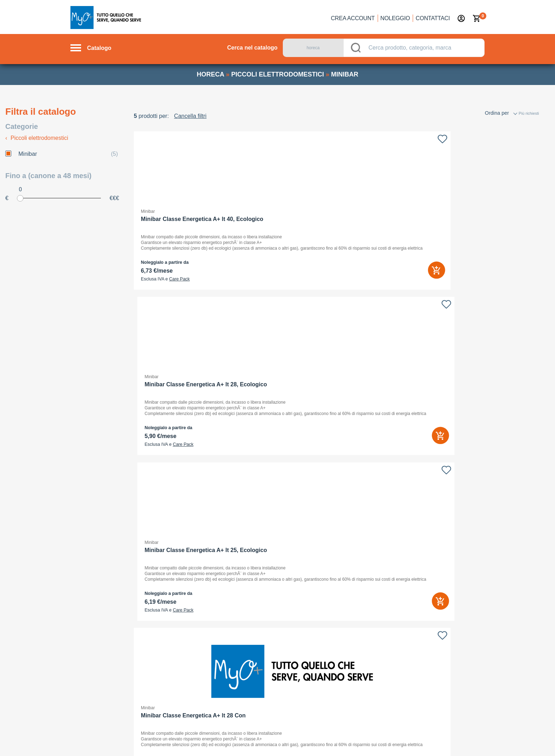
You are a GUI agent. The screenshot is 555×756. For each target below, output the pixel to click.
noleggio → (121, 699)
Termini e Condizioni (458, 741)
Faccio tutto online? (233, 593)
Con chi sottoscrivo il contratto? (247, 608)
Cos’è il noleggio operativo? (242, 548)
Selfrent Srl (383, 554)
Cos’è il (234, 578)
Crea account (353, 18)
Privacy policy (368, 741)
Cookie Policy (409, 741)
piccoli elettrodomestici (277, 74)
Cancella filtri (190, 116)
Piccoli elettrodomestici (37, 138)
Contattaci (433, 18)
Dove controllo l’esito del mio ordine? (253, 623)
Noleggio (395, 18)
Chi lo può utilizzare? (235, 563)
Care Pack (179, 279)
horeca (210, 74)
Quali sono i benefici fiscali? (243, 638)
